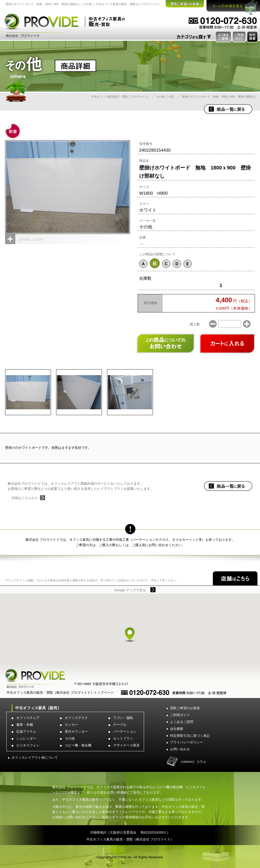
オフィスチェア (28, 718)
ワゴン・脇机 (123, 718)
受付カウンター (76, 732)
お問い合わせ (180, 749)
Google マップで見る (130, 590)
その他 (70, 738)
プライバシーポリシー (187, 742)
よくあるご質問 (182, 722)
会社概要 (177, 729)
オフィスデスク (76, 718)
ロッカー (71, 725)
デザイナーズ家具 (126, 745)
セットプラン (123, 738)
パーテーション (125, 732)
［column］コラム (193, 762)
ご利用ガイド (180, 715)
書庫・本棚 (25, 725)
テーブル (120, 725)
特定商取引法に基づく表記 (190, 736)
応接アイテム (26, 732)
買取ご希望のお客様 (185, 708)
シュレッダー (26, 738)
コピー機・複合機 (78, 745)
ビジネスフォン (28, 745)
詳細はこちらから (25, 498)
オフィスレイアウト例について (35, 758)
